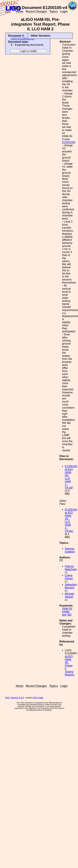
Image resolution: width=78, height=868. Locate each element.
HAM (65, 609)
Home (20, 11)
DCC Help (38, 698)
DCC (8, 698)
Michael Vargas (69, 595)
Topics (53, 11)
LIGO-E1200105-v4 (23, 39)
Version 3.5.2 (17, 698)
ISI (71, 609)
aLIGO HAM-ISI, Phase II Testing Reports (70, 666)
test (64, 615)
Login (64, 11)
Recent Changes (36, 11)
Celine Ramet (69, 577)
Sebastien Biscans (71, 586)
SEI (69, 615)
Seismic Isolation (70, 550)
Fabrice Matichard (71, 568)
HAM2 (66, 612)
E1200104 (68, 142)
